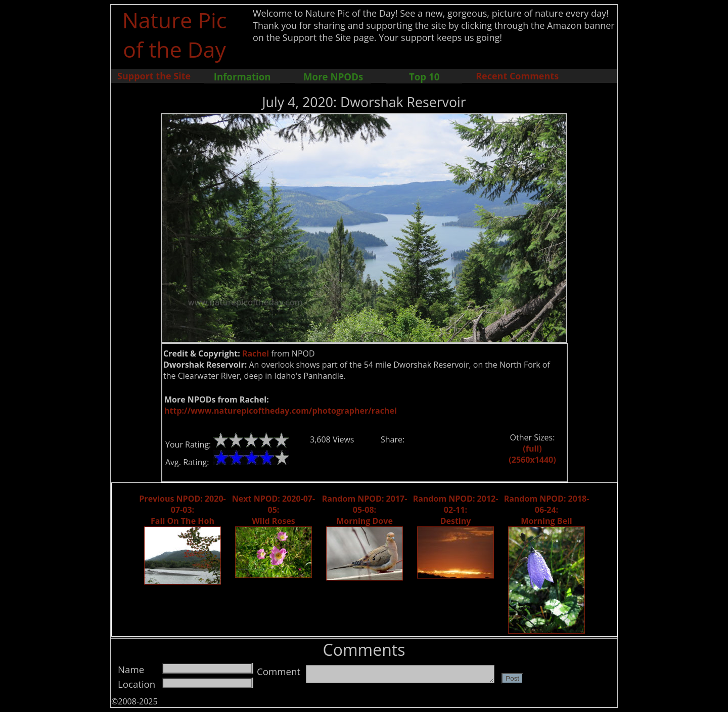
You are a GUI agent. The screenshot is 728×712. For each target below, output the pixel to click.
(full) (532, 449)
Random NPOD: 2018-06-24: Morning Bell (547, 510)
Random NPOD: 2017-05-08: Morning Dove (365, 510)
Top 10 (424, 77)
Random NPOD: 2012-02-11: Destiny (456, 510)
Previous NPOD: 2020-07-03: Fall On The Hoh (182, 510)
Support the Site (154, 76)
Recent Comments (517, 76)
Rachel (256, 353)
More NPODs (333, 77)
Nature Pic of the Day (175, 34)
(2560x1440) (532, 460)
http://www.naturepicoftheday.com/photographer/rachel (281, 411)
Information (242, 77)
